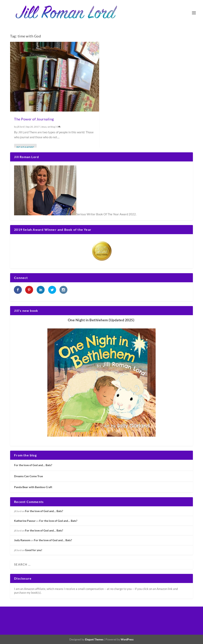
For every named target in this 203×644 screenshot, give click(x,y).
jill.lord (21, 127)
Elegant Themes (94, 639)
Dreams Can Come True (28, 476)
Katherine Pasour (25, 521)
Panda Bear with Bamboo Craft (33, 487)
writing (51, 127)
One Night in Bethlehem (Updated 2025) (101, 320)
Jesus (44, 127)
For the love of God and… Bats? (33, 465)
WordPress (127, 639)
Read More (25, 148)
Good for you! (34, 550)
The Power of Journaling (34, 119)
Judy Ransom (22, 540)
